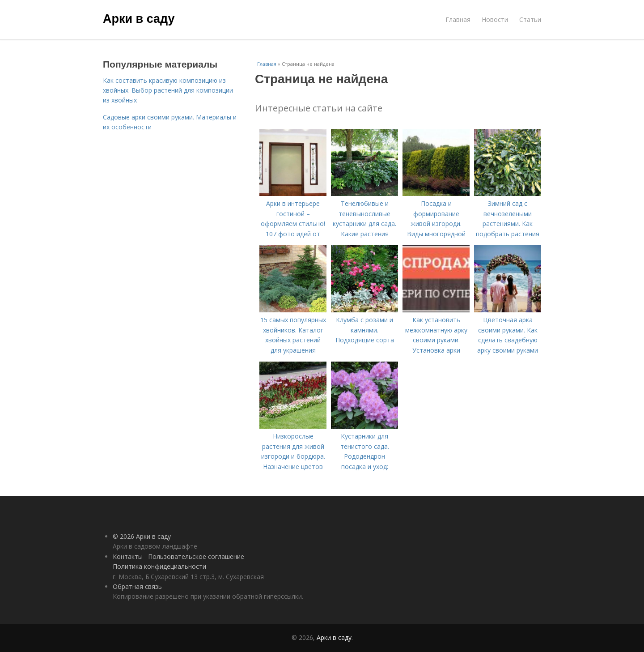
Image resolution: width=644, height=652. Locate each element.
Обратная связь (137, 586)
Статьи (530, 19)
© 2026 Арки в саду (142, 536)
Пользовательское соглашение (196, 556)
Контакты (128, 556)
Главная (458, 19)
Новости (495, 19)
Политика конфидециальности (159, 566)
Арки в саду (139, 19)
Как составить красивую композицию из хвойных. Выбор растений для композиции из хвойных (168, 90)
